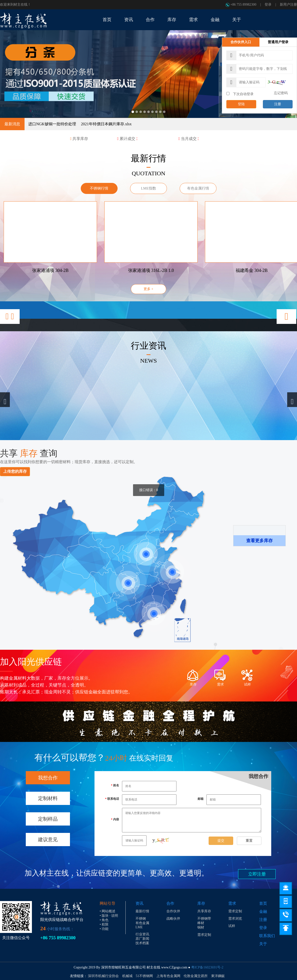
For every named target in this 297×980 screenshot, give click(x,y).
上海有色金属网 (168, 976)
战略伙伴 (173, 919)
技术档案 (142, 943)
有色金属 (142, 923)
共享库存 (204, 911)
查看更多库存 (259, 541)
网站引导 (108, 903)
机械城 (127, 976)
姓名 (116, 785)
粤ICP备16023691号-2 (207, 967)
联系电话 (113, 799)
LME (139, 927)
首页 (263, 903)
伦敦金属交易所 (196, 976)
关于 (263, 944)
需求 (232, 903)
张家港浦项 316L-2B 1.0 (151, 270)
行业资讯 (142, 934)
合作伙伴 (173, 911)
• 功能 (104, 929)
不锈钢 (141, 919)
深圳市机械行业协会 (103, 976)
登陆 (241, 104)
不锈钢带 (204, 919)
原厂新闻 (142, 939)
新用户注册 (288, 5)
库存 (201, 903)
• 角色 (104, 920)
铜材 (201, 927)
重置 (249, 841)
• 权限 (104, 924)
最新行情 (142, 911)
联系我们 (267, 936)
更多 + (148, 289)
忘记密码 (281, 93)
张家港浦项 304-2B (50, 270)
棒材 (201, 923)
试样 (232, 926)
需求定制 (204, 935)
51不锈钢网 (144, 976)
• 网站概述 (108, 911)
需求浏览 (235, 919)
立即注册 (257, 874)
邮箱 (201, 799)
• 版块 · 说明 (109, 916)
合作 (170, 903)
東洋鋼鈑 (218, 976)
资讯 (139, 903)
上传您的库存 (15, 471)
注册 (278, 104)
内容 (116, 819)
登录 (268, 5)
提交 (221, 841)
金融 (263, 911)
